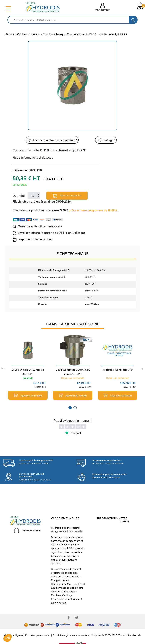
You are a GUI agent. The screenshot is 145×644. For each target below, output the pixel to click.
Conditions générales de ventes (71, 623)
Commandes (125, 531)
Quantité (19, 196)
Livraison (101, 516)
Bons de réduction (127, 543)
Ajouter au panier (67, 196)
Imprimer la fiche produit (33, 239)
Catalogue (102, 528)
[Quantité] (33, 196)
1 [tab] (70, 408)
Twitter (77, 606)
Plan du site (102, 552)
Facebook (69, 606)
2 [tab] (75, 408)
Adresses (123, 539)
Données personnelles (38, 623)
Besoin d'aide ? (104, 556)
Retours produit (126, 527)
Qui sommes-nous (105, 532)
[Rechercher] (68, 20)
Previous (3, 368)
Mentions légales (13, 623)
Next (142, 368)
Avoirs (122, 535)
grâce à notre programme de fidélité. (93, 210)
